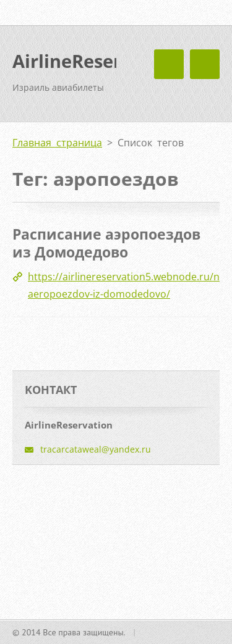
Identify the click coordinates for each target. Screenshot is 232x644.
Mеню (205, 64)
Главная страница (57, 143)
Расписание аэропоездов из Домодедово (106, 243)
